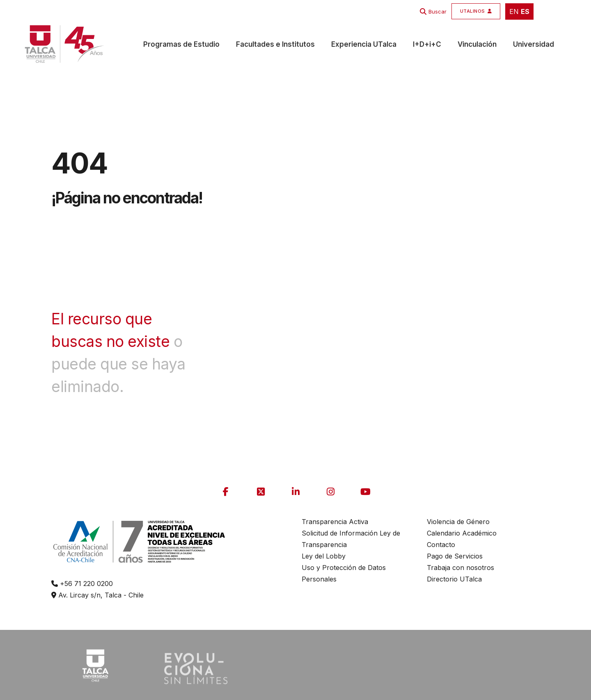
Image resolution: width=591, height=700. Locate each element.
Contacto (441, 545)
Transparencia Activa (335, 522)
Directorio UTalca (454, 579)
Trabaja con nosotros (460, 568)
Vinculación (477, 44)
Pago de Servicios (455, 556)
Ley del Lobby (324, 556)
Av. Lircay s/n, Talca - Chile (97, 595)
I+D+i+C (427, 44)
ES (525, 11)
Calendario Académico (462, 533)
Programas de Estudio (181, 44)
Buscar (438, 11)
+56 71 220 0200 (82, 584)
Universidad (534, 44)
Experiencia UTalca (364, 44)
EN (514, 11)
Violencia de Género (458, 522)
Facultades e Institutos (275, 44)
